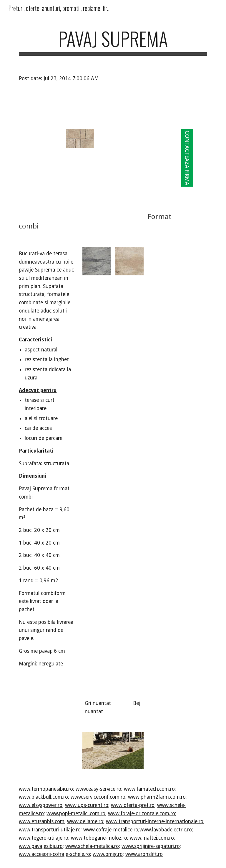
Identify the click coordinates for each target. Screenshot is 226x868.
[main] (113, 41)
